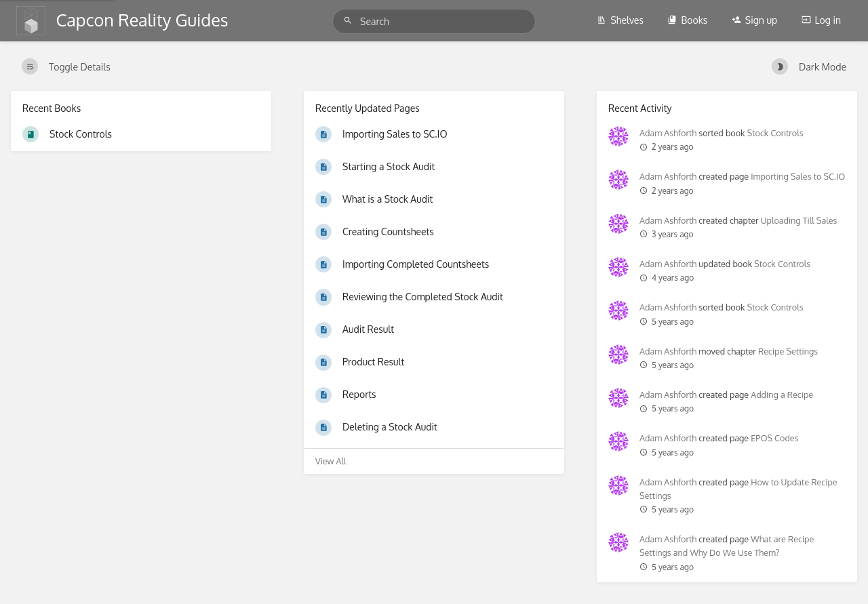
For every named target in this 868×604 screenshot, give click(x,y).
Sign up (754, 20)
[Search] (350, 21)
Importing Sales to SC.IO (798, 176)
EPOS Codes (774, 438)
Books (687, 20)
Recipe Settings (788, 351)
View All (331, 461)
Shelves (620, 20)
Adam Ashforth (668, 133)
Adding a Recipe (782, 395)
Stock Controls (775, 133)
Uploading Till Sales (799, 220)
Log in (821, 20)
